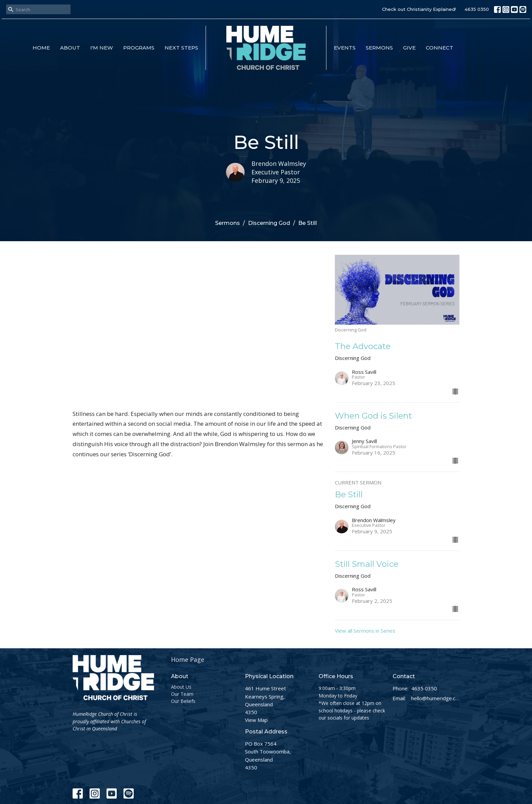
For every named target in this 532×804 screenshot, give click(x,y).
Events (345, 48)
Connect (440, 48)
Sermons (379, 48)
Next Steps (181, 48)
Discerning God (269, 223)
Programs (139, 48)
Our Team (182, 694)
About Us (181, 687)
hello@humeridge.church (435, 698)
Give (409, 48)
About (70, 48)
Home (41, 48)
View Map (256, 720)
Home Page (188, 659)
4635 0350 (477, 9)
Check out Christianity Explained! (419, 9)
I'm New (102, 48)
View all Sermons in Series (365, 631)
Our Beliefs (183, 701)
